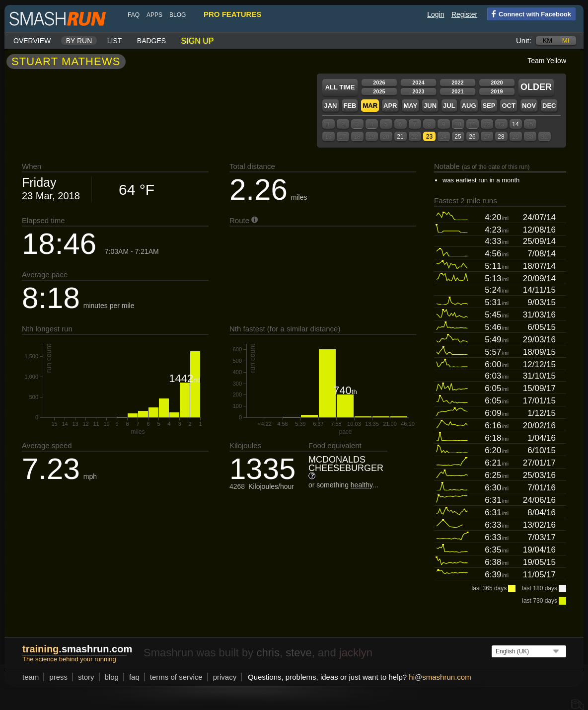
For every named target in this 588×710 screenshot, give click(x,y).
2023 (418, 91)
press (58, 677)
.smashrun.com (77, 649)
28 (501, 137)
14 (515, 124)
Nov (529, 106)
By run (79, 41)
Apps (154, 15)
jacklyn (356, 653)
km (548, 40)
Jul (449, 106)
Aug (469, 106)
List (115, 41)
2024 (418, 82)
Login (436, 14)
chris (268, 653)
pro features (232, 14)
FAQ (134, 15)
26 (472, 137)
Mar (370, 106)
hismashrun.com (440, 677)
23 (429, 137)
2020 (497, 82)
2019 (497, 91)
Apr (390, 106)
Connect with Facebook (529, 13)
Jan (330, 106)
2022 (457, 82)
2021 (457, 91)
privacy (225, 677)
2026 (379, 82)
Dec (549, 106)
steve (299, 653)
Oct (508, 106)
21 (400, 137)
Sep (489, 106)
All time (340, 87)
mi (566, 40)
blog (178, 15)
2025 (379, 91)
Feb (350, 106)
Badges (151, 41)
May (410, 106)
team (31, 677)
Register (464, 14)
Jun (430, 106)
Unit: (524, 40)
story (86, 677)
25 (458, 137)
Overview (32, 41)
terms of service (176, 677)
